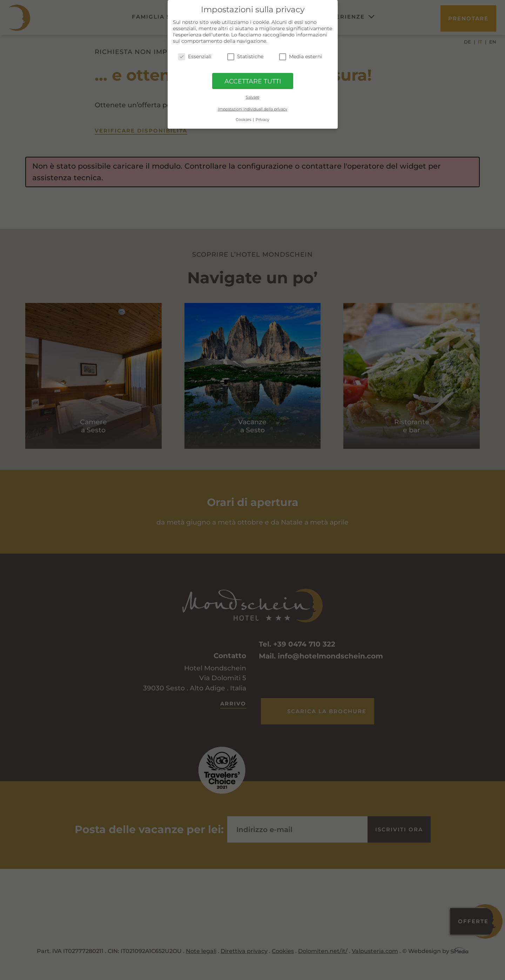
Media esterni (301, 56)
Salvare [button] (253, 97)
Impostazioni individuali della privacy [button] (252, 109)
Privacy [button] (262, 120)
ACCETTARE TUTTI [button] (253, 81)
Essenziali (195, 56)
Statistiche (245, 56)
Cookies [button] (244, 120)
